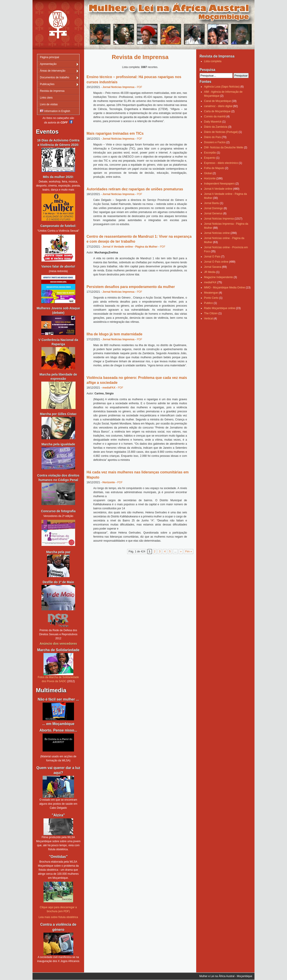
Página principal (49, 57)
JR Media (210, 272)
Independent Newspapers (219, 184)
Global (208, 173)
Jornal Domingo (213, 208)
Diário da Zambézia (216, 127)
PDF (139, 87)
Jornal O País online (216, 262)
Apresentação (48, 64)
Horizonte (109, 482)
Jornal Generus (213, 213)
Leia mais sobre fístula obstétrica (58, 917)
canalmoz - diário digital (218, 106)
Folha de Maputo (214, 168)
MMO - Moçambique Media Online (225, 288)
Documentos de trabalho (55, 77)
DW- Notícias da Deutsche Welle (224, 147)
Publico (208, 303)
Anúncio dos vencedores (58, 644)
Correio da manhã (215, 116)
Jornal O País (212, 257)
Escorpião (210, 153)
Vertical (208, 319)
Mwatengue (211, 293)
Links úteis (46, 98)
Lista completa (213, 61)
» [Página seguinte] (181, 552)
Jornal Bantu (212, 203)
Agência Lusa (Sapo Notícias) (222, 87)
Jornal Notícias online (217, 233)
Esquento (210, 158)
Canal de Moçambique (217, 101)
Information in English (55, 111)
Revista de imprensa (52, 91)
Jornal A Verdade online (218, 189)
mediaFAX (109, 388)
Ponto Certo (211, 298)
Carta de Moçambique (217, 111)
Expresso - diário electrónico (221, 163)
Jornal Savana (213, 267)
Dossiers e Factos (215, 142)
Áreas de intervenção (53, 71)
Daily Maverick (213, 122)
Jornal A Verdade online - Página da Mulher (130, 247)
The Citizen (211, 313)
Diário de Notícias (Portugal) (221, 132)
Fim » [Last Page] (189, 552)
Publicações (47, 84)
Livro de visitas (49, 104)
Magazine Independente (219, 277)
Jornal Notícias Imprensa (118, 87)
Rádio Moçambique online (220, 308)
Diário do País (212, 137)
